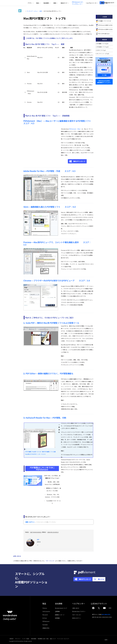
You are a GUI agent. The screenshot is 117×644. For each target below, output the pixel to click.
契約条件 (11, 639)
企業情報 (58, 612)
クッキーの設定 (31, 639)
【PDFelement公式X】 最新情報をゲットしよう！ (104, 82)
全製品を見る (46, 628)
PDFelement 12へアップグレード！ (81, 3)
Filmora (45, 608)
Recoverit (45, 615)
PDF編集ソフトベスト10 (104, 21)
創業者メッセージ (60, 615)
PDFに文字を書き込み (104, 34)
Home (24, 11)
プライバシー (20, 639)
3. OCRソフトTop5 (101, 50)
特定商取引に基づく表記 (54, 639)
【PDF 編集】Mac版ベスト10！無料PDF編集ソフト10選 (40, 452)
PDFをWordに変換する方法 (105, 29)
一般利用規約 (42, 639)
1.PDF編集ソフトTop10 (102, 43)
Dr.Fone (45, 618)
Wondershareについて (62, 608)
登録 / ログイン (30, 522)
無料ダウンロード (79, 161)
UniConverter (46, 612)
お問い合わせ (77, 608)
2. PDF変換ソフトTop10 (102, 47)
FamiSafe (45, 625)
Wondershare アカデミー (81, 612)
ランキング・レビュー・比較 (34, 11)
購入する (91, 585)
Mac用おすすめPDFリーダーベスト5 (35, 454)
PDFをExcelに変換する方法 (105, 25)
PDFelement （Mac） (75, 129)
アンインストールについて (80, 639)
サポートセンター (50, 561)
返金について (67, 639)
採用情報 (58, 618)
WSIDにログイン (78, 618)
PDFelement (46, 622)
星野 (38, 539)
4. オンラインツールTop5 (102, 54)
